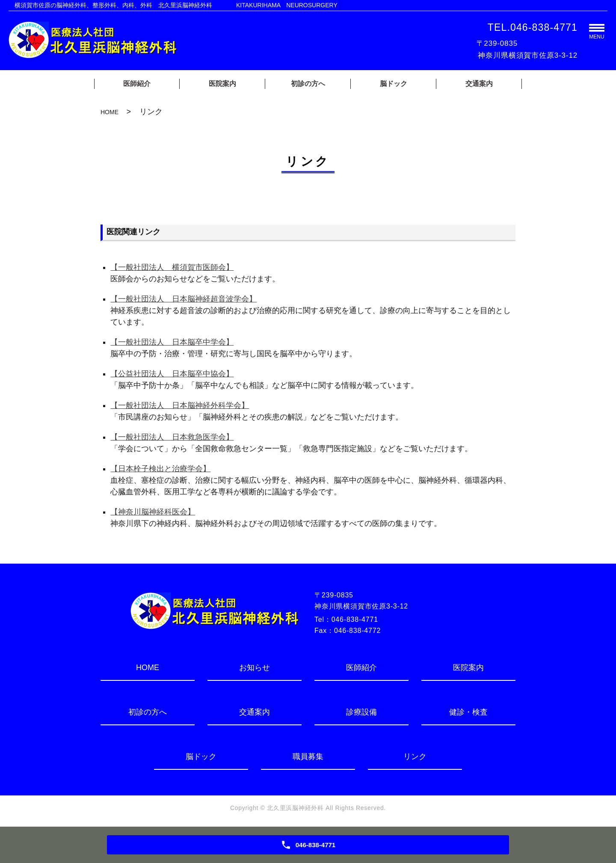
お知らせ (255, 668)
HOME (110, 112)
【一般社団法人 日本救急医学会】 (172, 437)
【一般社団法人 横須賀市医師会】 (172, 267)
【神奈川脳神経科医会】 (153, 512)
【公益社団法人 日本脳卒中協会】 (172, 374)
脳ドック (394, 84)
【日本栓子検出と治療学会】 (160, 469)
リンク (415, 757)
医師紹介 (137, 84)
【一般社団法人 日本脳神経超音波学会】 (184, 299)
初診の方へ (308, 84)
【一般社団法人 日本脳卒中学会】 (172, 342)
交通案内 (479, 84)
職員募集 (308, 757)
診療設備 (361, 712)
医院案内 (222, 84)
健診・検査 (468, 712)
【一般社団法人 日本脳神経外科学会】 (180, 405)
